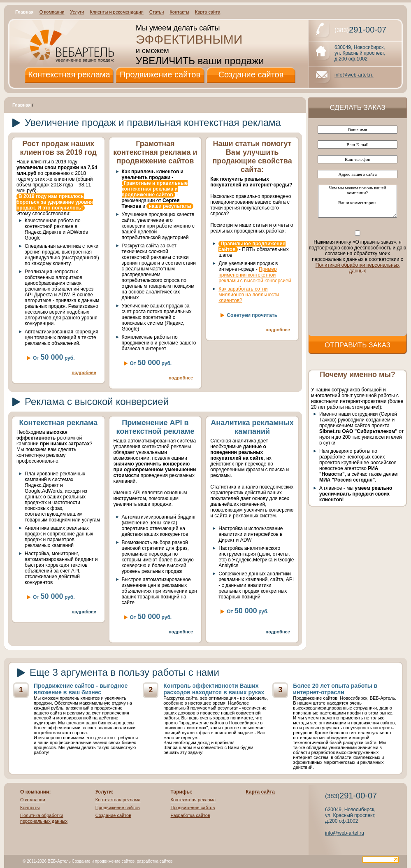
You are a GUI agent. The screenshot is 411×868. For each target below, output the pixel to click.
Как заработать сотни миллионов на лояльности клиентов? (249, 295)
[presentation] (358, 303)
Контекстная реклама (69, 74)
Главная (24, 12)
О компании (52, 12)
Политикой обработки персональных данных (358, 268)
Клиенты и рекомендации (117, 12)
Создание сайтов (251, 74)
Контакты (179, 12)
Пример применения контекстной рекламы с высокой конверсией (255, 275)
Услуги (77, 12)
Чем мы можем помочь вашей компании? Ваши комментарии (358, 201)
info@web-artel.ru (354, 75)
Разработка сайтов (190, 815)
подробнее (84, 372)
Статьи (157, 12)
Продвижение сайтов (160, 74)
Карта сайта (208, 12)
